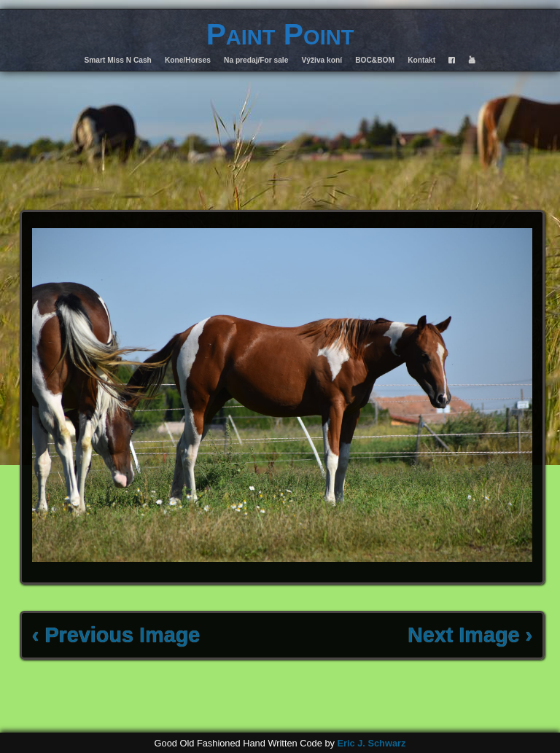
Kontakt (421, 60)
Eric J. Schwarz (371, 743)
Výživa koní (322, 60)
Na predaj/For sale (256, 60)
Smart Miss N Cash (118, 60)
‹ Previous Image (116, 635)
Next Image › (470, 635)
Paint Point (280, 34)
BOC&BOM (375, 60)
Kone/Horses (188, 60)
